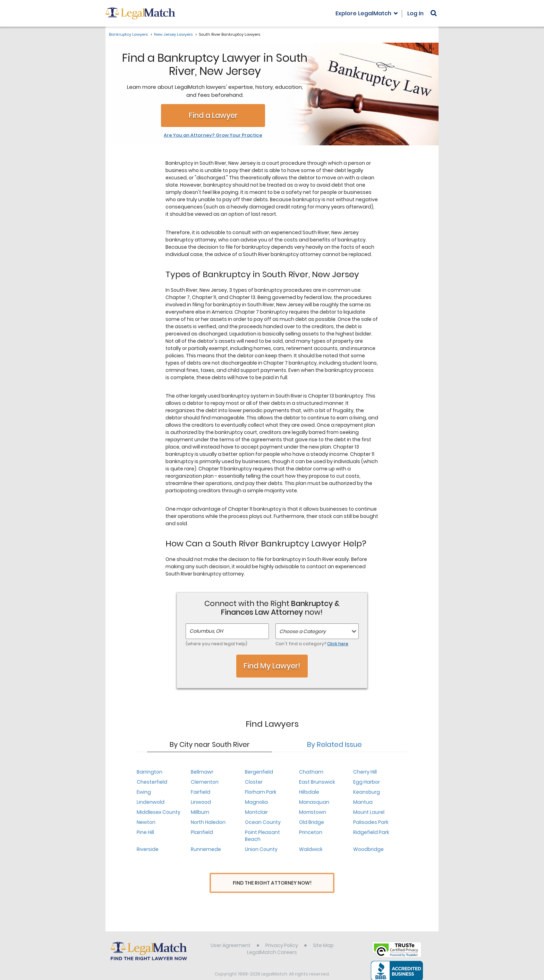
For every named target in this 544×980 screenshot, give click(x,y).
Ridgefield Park (371, 832)
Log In (415, 13)
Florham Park (261, 792)
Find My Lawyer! (272, 666)
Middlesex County (159, 812)
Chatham (311, 772)
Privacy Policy (282, 932)
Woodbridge (368, 849)
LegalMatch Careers (272, 939)
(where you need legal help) (216, 644)
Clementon (205, 782)
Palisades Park (371, 822)
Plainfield (202, 832)
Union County (261, 849)
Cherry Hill (365, 772)
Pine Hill (145, 832)
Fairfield (201, 792)
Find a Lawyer (213, 115)
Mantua (363, 802)
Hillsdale (309, 792)
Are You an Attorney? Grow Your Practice (213, 135)
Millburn (200, 812)
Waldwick (311, 849)
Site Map (323, 932)
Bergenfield (259, 772)
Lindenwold (151, 802)
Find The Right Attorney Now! (272, 883)
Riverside (148, 849)
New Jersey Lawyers (173, 34)
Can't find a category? (312, 644)
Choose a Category (303, 631)
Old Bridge (312, 822)
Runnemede (206, 849)
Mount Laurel (369, 812)
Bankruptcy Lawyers (128, 34)
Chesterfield (152, 782)
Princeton (311, 832)
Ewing (144, 792)
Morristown (313, 812)
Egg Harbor (367, 782)
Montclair (256, 812)
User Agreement (231, 932)
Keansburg (367, 792)
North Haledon (208, 822)
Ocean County (263, 822)
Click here (338, 644)
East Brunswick (317, 782)
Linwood (201, 802)
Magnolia (256, 802)
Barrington (150, 772)
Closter (254, 782)
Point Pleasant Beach (262, 836)
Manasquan (314, 802)
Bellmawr (202, 772)
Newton (146, 822)
